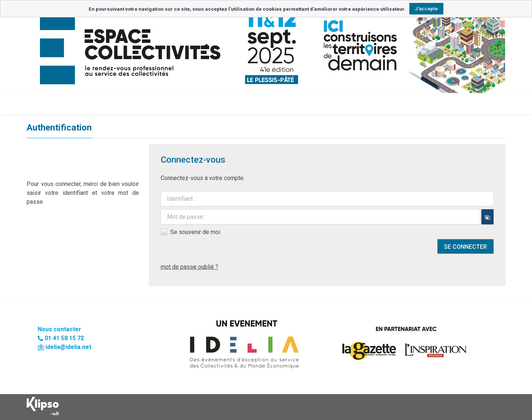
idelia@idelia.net (68, 347)
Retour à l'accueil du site (60, 104)
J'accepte (426, 9)
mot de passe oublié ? (190, 267)
